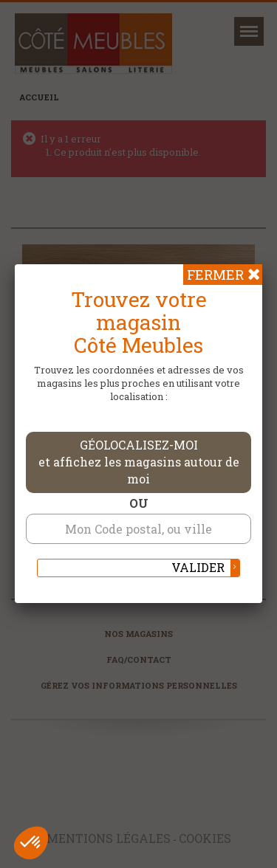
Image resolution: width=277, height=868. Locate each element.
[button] (31, 843)
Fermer (215, 275)
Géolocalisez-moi (139, 462)
